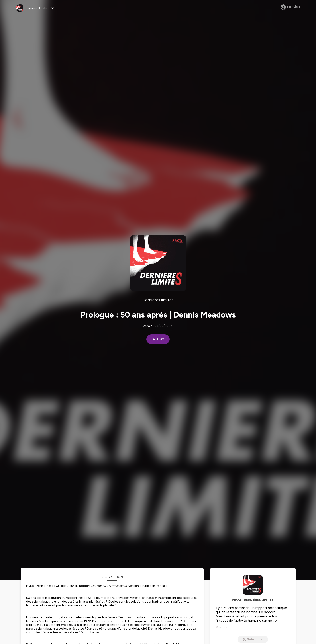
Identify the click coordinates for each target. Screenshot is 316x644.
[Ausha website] (290, 7)
